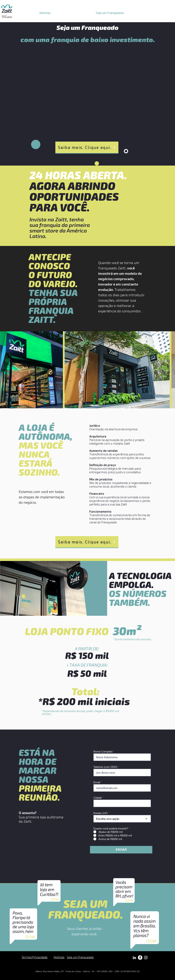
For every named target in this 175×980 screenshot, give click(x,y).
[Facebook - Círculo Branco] (140, 958)
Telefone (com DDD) (105, 767)
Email (97, 782)
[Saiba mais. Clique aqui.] (87, 148)
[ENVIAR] (121, 850)
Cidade (97, 798)
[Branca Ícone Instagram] (146, 958)
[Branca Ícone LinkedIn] (134, 958)
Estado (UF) (101, 813)
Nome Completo (103, 752)
